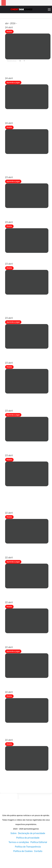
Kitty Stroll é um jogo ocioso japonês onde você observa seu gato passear (26, 547)
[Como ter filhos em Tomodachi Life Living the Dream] (27, 664)
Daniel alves (12, 61)
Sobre (14, 833)
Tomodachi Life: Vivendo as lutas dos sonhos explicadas (26, 444)
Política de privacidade (28, 838)
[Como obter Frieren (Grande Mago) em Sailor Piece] (27, 574)
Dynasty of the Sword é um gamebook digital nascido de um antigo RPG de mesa (26, 398)
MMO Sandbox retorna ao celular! (24, 254)
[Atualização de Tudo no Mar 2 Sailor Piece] (27, 194)
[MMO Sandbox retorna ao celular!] (27, 239)
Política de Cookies (23, 851)
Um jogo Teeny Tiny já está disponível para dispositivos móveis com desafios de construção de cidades (27, 727)
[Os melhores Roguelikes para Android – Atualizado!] (28, 44)
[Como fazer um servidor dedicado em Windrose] (27, 334)
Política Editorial (39, 842)
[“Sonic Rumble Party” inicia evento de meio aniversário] (27, 619)
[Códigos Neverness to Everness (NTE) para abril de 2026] (27, 95)
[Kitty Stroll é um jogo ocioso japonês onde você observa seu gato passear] (27, 529)
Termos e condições (19, 842)
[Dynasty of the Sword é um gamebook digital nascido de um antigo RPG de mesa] (27, 379)
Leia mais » (13, 72)
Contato (38, 851)
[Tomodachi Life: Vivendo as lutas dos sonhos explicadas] (27, 427)
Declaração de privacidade (31, 833)
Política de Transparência (28, 847)
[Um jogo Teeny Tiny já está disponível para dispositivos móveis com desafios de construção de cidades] (27, 708)
